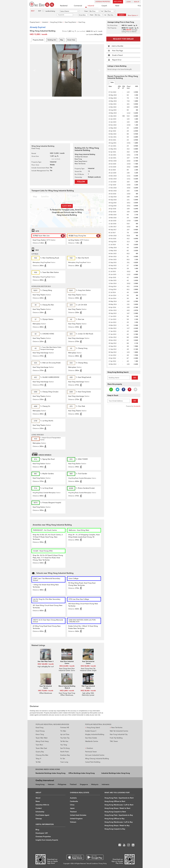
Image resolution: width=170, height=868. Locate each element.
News (38, 801)
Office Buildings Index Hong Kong (82, 773)
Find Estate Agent (42, 815)
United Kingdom (76, 819)
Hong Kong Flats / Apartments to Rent (119, 798)
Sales (112, 82)
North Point (65, 752)
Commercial (77, 6)
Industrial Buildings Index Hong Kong (116, 773)
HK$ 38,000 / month (88, 691)
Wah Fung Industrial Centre (88, 687)
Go (135, 378)
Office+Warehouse (46, 693)
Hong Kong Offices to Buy (114, 819)
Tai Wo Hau (64, 741)
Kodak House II (91, 731)
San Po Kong (65, 748)
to (102, 11)
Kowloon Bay (65, 755)
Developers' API (42, 833)
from (92, 15)
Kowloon (89, 748)
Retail (116, 6)
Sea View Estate (91, 738)
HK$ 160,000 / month (46, 664)
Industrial (90, 6)
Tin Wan (63, 731)
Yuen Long (64, 762)
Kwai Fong (40, 728)
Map (62, 40)
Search (122, 15)
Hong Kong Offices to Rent (115, 801)
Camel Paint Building (93, 762)
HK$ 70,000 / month (46, 691)
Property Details (38, 40)
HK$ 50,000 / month (88, 666)
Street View (71, 40)
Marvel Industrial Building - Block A (67, 687)
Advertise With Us (42, 805)
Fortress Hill (65, 728)
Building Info (52, 40)
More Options (133, 15)
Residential (62, 6)
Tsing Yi (38, 759)
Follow (81, 182)
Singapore (84, 784)
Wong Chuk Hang (42, 741)
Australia (73, 798)
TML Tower (114, 741)
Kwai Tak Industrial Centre (88, 662)
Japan (72, 808)
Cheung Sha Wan (42, 755)
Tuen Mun (39, 745)
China (72, 805)
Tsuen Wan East (41, 748)
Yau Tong (64, 745)
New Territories (116, 728)
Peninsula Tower (91, 752)
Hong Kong (40, 784)
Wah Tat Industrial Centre (119, 731)
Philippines (62, 784)
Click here (67, 206)
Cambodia (74, 801)
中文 (139, 6)
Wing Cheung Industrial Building (97, 759)
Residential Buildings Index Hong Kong (50, 773)
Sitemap (39, 819)
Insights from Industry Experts (47, 840)
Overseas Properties (103, 2)
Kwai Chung (40, 731)
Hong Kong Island (92, 728)
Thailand (73, 784)
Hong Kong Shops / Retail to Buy (117, 826)
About (38, 798)
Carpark (103, 6)
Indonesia (105, 784)
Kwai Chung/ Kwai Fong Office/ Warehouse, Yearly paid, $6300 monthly (67, 696)
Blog (37, 830)
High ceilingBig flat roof (46, 667)
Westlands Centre (92, 741)
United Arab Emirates (78, 815)
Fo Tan (63, 759)
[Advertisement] (67, 119)
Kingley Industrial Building (95, 734)
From (86, 11)
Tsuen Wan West (42, 738)
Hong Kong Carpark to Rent (115, 812)
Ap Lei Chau (65, 734)
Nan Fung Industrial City (119, 734)
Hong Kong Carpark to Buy (115, 829)
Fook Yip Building (116, 738)
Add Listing (118, 2)
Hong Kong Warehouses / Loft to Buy (119, 822)
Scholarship (40, 812)
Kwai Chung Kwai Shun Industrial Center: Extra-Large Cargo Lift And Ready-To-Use (67, 672)
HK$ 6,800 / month (67, 691)
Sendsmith (137, 406)
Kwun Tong (40, 734)
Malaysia (95, 784)
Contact (39, 808)
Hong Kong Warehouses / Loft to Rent (119, 805)
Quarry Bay (40, 752)
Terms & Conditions (92, 864)
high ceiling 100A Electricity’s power (88, 694)
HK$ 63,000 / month (67, 666)
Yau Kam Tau (65, 738)
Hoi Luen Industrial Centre (95, 755)
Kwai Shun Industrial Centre (67, 662)
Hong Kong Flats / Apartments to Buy (119, 815)
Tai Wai (38, 762)
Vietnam (51, 784)
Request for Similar (123, 39)
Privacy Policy (103, 864)
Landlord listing (50, 11)
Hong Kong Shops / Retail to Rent (117, 808)
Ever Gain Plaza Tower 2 (46, 661)
